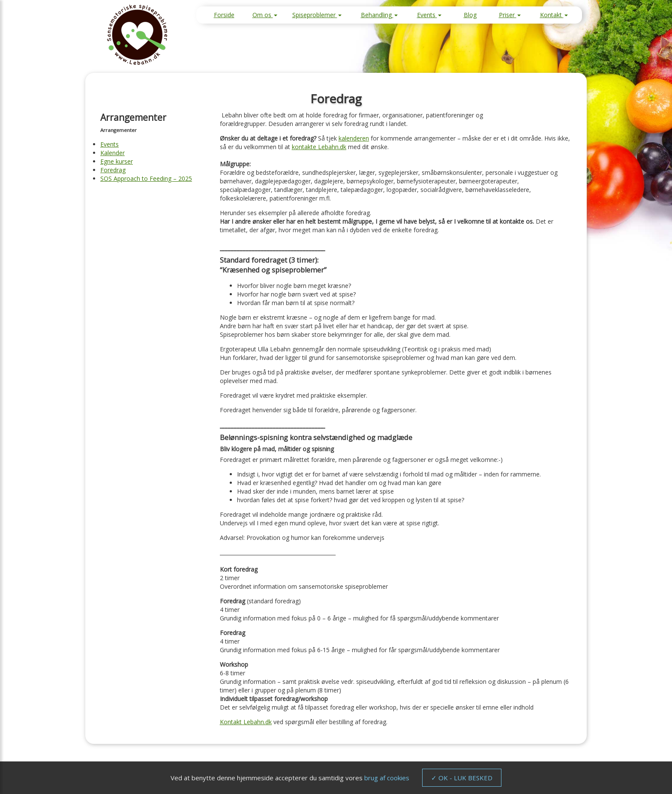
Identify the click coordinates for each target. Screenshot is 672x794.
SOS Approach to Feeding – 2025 (146, 178)
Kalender (112, 153)
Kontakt (554, 15)
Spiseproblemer (317, 15)
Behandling (379, 15)
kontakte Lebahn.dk (319, 147)
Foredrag (113, 170)
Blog (470, 15)
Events (429, 15)
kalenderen (354, 138)
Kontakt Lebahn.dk (246, 722)
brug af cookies (387, 778)
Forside (224, 15)
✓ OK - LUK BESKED (462, 778)
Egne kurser (117, 161)
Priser (510, 15)
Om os (265, 15)
